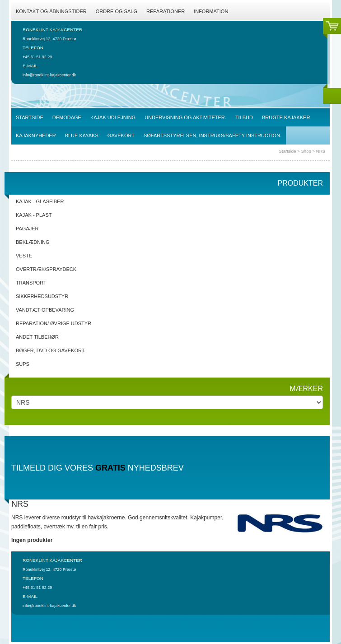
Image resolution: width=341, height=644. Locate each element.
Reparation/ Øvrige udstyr (54, 323)
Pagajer (27, 229)
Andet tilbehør (37, 337)
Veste (24, 256)
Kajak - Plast (34, 215)
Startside (288, 151)
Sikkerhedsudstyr (42, 296)
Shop (306, 151)
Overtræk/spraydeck (46, 269)
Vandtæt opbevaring (45, 310)
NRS (321, 151)
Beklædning (33, 242)
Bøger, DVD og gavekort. (51, 350)
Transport (31, 283)
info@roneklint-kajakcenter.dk (49, 75)
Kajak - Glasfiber (40, 201)
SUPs (23, 364)
